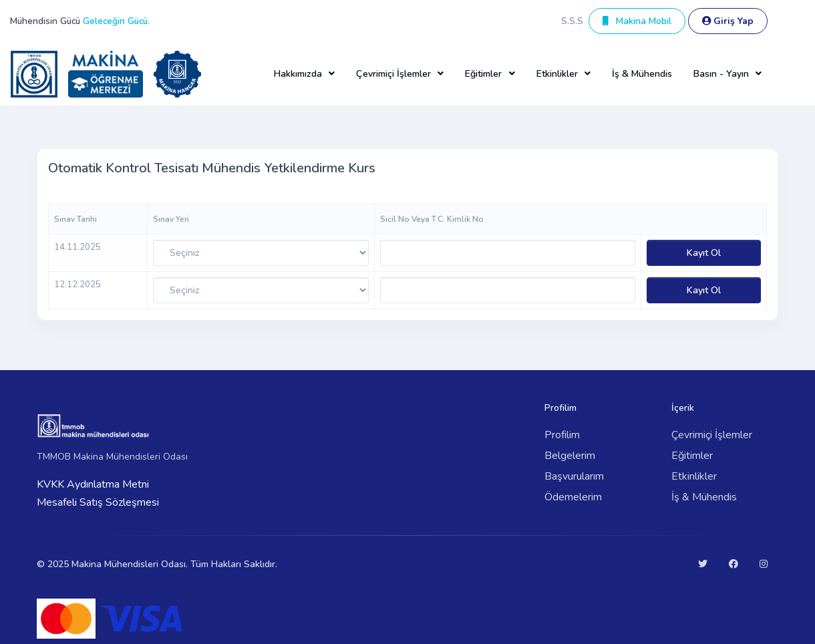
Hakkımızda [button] (298, 74)
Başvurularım (574, 476)
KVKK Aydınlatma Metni (93, 484)
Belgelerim (570, 456)
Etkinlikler (694, 476)
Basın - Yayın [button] (721, 74)
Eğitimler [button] (483, 74)
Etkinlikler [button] (557, 74)
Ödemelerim (573, 497)
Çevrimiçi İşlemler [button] (393, 74)
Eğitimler (692, 456)
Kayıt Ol (704, 253)
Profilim (562, 435)
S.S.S (572, 21)
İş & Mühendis (642, 74)
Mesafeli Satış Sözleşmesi (98, 502)
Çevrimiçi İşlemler (712, 435)
